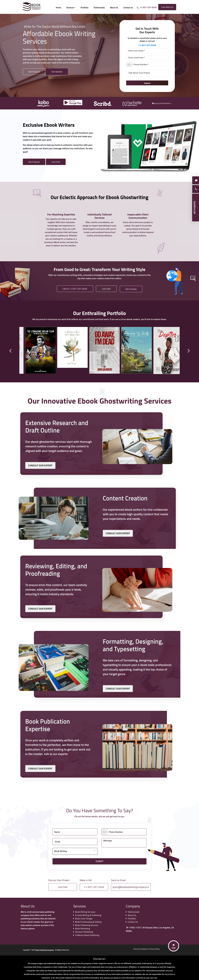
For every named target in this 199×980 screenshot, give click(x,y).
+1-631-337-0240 (148, 7)
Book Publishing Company (45, 950)
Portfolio (132, 918)
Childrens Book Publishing (87, 935)
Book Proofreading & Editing (88, 922)
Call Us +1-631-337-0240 (75, 289)
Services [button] (70, 8)
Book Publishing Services (87, 925)
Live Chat (56, 162)
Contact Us (128, 8)
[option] (42, 102)
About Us (132, 915)
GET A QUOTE (194, 208)
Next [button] (189, 350)
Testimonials (134, 912)
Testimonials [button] (99, 8)
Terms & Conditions (141, 949)
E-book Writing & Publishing (88, 915)
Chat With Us (167, 7)
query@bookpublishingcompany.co (131, 887)
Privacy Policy (155, 949)
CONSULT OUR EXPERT (40, 465)
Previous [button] (10, 350)
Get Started (57, 72)
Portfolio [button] (84, 8)
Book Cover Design (84, 918)
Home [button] (58, 8)
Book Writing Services (85, 912)
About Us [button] (114, 8)
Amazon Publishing (84, 932)
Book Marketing (83, 928)
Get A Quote (34, 72)
